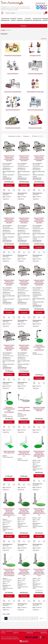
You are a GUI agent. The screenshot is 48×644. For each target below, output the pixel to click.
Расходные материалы (35, 128)
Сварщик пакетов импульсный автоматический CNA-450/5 (9, 347)
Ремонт (45, 631)
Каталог (29, 631)
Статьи (3, 633)
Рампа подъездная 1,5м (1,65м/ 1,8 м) (9, 452)
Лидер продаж (6, 631)
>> (43, 618)
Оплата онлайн (21, 631)
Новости (16, 633)
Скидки (34, 631)
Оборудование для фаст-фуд (35, 92)
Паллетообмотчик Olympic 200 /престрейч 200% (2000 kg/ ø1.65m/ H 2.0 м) (39, 572)
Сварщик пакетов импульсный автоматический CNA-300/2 (9, 158)
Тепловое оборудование (28, 19)
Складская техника (13, 19)
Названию (26, 136)
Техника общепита (20, 19)
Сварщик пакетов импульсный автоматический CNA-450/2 (24, 347)
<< (3, 618)
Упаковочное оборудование (5, 19)
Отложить (14, 189)
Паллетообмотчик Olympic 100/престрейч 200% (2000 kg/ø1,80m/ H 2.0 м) (39, 454)
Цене (19, 136)
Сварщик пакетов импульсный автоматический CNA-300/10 (24, 158)
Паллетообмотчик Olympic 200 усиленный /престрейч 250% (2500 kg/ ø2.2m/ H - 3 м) (9, 513)
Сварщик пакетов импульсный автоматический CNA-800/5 (9, 220)
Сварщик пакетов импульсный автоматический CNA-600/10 (24, 220)
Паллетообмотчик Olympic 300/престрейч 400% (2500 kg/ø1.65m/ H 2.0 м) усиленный (9, 572)
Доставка (13, 631)
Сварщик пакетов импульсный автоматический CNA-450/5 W (39, 282)
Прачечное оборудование (35, 110)
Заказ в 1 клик (4, 190)
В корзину (9, 185)
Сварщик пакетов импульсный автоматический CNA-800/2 (39, 158)
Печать (45, 39)
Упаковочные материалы (13, 128)
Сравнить (9, 189)
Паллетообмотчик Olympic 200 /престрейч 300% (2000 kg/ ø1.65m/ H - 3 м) (24, 572)
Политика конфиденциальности (10, 639)
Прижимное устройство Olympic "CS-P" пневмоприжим (39, 347)
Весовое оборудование (13, 110)
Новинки (40, 631)
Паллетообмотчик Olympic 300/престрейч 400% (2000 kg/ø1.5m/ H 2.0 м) (39, 512)
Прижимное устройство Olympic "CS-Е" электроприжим (9, 410)
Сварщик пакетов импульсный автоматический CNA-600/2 (9, 282)
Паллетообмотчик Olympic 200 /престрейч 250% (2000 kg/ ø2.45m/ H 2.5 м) (24, 512)
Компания (30, 633)
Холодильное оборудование (37, 19)
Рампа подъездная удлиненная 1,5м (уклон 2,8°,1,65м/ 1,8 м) (24, 454)
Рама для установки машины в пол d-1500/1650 (39, 409)
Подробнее (6, 199)
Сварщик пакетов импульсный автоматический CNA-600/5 (39, 220)
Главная (3, 30)
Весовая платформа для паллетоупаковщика (24, 409)
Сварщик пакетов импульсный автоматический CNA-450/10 (24, 282)
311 (41, 618)
